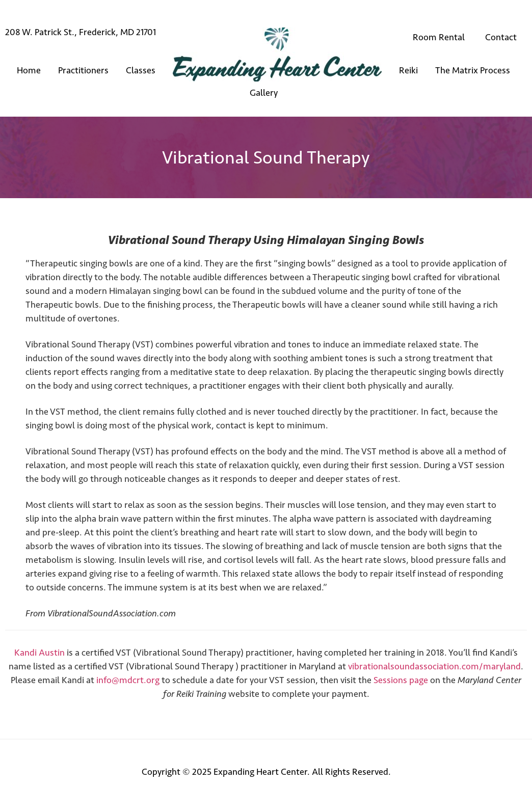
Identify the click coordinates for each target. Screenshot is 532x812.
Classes (141, 70)
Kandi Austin (39, 653)
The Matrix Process (473, 70)
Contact (501, 37)
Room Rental (439, 37)
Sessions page (401, 680)
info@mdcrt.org (128, 680)
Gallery (264, 93)
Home (29, 70)
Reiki (408, 70)
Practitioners (83, 70)
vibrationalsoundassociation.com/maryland (434, 666)
